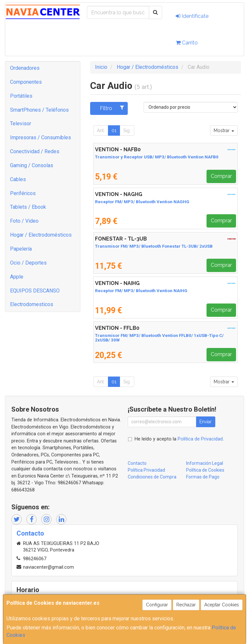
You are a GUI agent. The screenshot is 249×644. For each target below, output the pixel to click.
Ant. (101, 130)
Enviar (206, 422)
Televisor (21, 124)
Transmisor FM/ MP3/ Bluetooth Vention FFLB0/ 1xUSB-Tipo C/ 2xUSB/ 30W (159, 338)
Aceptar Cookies (222, 605)
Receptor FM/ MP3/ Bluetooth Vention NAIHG (141, 291)
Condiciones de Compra (152, 477)
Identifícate (192, 16)
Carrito (187, 43)
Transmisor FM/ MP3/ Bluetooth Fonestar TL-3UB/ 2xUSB (154, 246)
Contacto (137, 463)
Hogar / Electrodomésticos (41, 235)
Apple (17, 277)
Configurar (157, 605)
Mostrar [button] (224, 130)
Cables (18, 179)
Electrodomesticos (32, 304)
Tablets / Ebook (28, 207)
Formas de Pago (203, 477)
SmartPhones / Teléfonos (39, 110)
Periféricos (23, 193)
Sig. (127, 130)
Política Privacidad (146, 470)
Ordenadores (25, 68)
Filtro (112, 108)
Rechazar (186, 605)
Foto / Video (24, 221)
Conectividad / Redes (35, 151)
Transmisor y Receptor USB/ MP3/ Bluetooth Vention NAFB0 (157, 157)
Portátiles (21, 96)
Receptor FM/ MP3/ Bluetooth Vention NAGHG (142, 202)
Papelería (21, 249)
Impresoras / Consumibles (41, 137)
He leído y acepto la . (179, 439)
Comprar (221, 176)
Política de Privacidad (200, 439)
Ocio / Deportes (28, 263)
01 (114, 130)
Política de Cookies (205, 470)
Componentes (26, 82)
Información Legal (205, 463)
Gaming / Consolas (32, 165)
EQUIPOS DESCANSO (35, 291)
